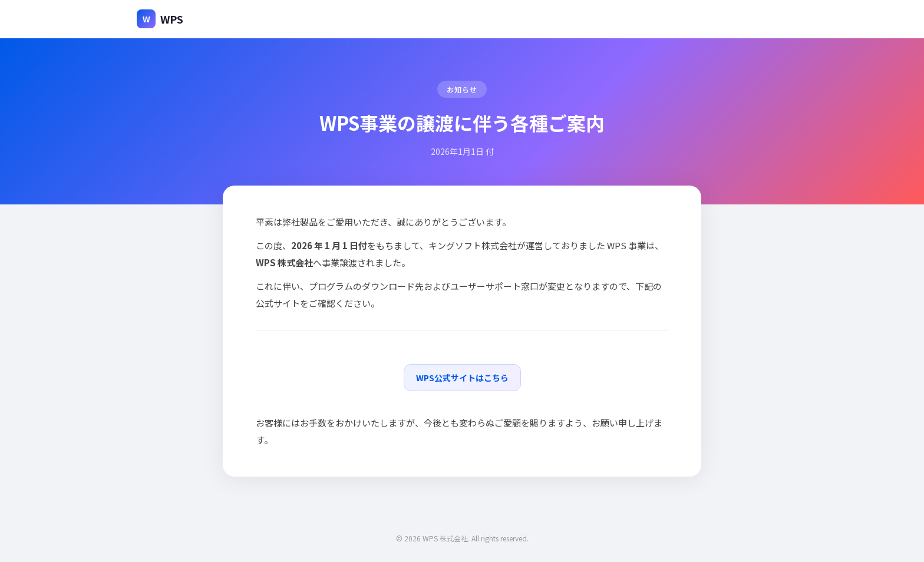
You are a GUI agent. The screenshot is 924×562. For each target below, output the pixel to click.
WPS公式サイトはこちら (462, 378)
